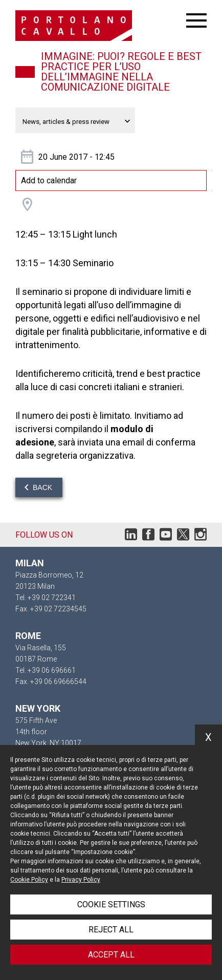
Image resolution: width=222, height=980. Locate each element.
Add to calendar (49, 180)
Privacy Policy (81, 880)
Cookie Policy (29, 880)
